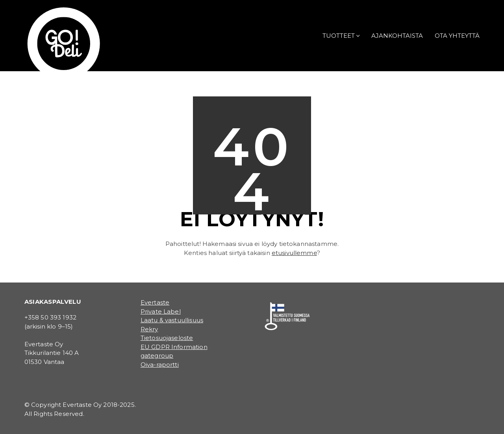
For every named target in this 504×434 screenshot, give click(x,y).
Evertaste (155, 302)
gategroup (157, 356)
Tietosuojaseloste (167, 338)
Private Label (161, 311)
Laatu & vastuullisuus (172, 320)
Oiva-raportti (160, 365)
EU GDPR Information (174, 347)
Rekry (149, 329)
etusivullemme (294, 253)
